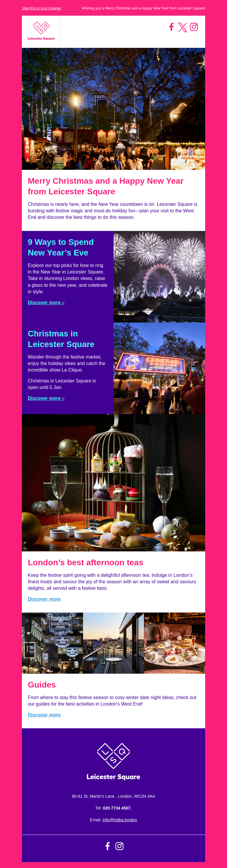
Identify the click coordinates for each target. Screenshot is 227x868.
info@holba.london (120, 820)
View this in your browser (42, 8)
